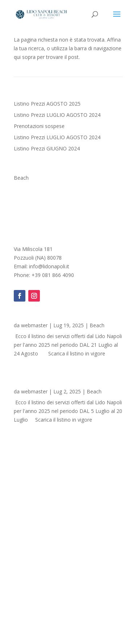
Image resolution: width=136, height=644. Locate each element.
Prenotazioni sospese (39, 126)
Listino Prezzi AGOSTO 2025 (47, 104)
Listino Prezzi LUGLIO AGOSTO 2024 (57, 115)
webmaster (34, 325)
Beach (21, 178)
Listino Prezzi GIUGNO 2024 (47, 148)
